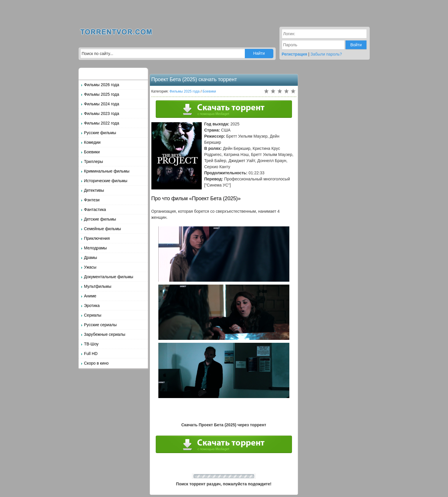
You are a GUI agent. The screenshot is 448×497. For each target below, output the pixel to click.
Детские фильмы (100, 219)
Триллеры (94, 161)
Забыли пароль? (326, 54)
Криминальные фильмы (107, 171)
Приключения (97, 238)
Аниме (90, 296)
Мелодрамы (95, 248)
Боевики (92, 152)
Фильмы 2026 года (102, 85)
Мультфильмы (98, 286)
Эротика (92, 306)
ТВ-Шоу (91, 344)
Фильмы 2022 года (102, 123)
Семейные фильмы (103, 229)
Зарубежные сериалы (105, 334)
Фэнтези (92, 200)
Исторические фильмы (106, 181)
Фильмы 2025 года (102, 94)
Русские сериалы (100, 325)
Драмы (91, 258)
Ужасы (90, 267)
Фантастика (95, 210)
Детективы (94, 190)
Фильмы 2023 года (102, 113)
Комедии (92, 142)
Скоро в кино (96, 363)
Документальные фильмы (109, 277)
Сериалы (93, 315)
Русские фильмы (100, 133)
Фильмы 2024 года (102, 104)
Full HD (91, 354)
